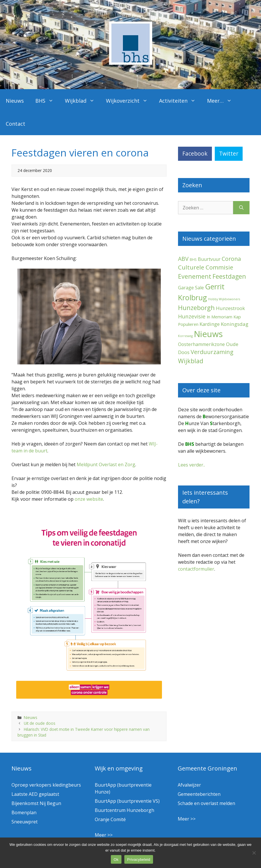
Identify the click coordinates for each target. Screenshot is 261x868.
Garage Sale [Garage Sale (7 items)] (191, 288)
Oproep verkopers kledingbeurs (46, 785)
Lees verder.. (192, 465)
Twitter (229, 153)
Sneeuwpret (25, 822)
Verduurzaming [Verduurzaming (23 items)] (212, 352)
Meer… (222, 101)
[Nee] (254, 853)
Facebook (195, 153)
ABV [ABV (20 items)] (183, 259)
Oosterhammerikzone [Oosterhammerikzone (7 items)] (201, 344)
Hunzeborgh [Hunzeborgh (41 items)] (196, 307)
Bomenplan (24, 812)
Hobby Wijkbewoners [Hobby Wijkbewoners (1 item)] (224, 299)
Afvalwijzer (189, 785)
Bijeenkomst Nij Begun (36, 803)
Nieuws (15, 101)
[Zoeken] (241, 208)
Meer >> (104, 835)
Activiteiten (180, 101)
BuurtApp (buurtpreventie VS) (127, 801)
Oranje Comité (110, 819)
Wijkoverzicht (130, 101)
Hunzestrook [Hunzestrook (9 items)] (230, 308)
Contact (16, 124)
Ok (116, 860)
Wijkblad (83, 101)
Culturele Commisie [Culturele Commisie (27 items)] (206, 267)
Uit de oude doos (40, 723)
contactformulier (196, 569)
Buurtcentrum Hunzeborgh (124, 810)
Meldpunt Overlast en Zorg (106, 464)
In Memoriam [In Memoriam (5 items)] (220, 317)
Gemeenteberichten (199, 794)
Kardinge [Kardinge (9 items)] (210, 324)
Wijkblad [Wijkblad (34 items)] (191, 361)
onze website (89, 499)
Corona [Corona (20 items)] (231, 259)
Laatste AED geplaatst (35, 794)
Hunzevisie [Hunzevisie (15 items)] (192, 316)
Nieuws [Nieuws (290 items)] (208, 334)
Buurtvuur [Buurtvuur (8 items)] (209, 259)
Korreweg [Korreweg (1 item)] (185, 336)
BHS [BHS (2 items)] (193, 260)
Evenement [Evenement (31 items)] (195, 276)
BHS (47, 101)
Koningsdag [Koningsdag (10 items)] (235, 324)
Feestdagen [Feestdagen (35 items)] (229, 276)
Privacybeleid (139, 860)
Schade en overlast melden (206, 803)
